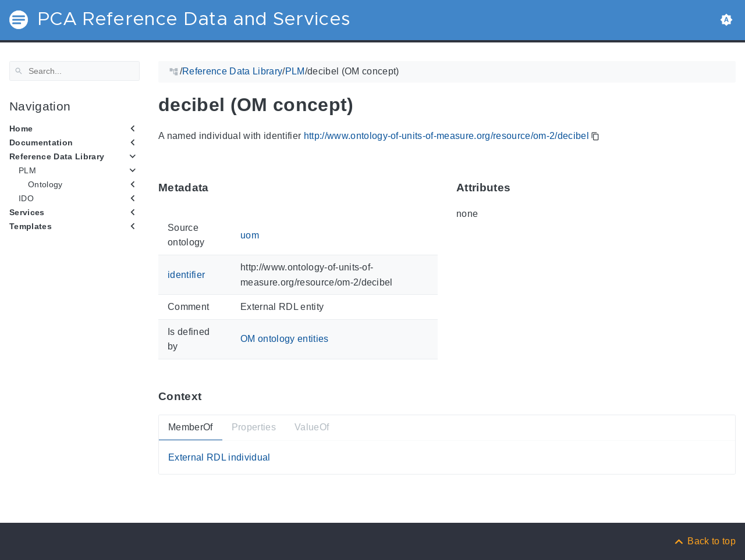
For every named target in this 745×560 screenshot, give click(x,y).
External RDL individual (219, 457)
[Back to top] (704, 541)
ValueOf (312, 427)
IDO (26, 198)
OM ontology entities (285, 339)
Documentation (41, 142)
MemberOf (191, 427)
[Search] (74, 71)
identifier (186, 275)
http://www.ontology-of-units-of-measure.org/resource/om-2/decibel (446, 136)
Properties (254, 427)
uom (250, 235)
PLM (27, 170)
